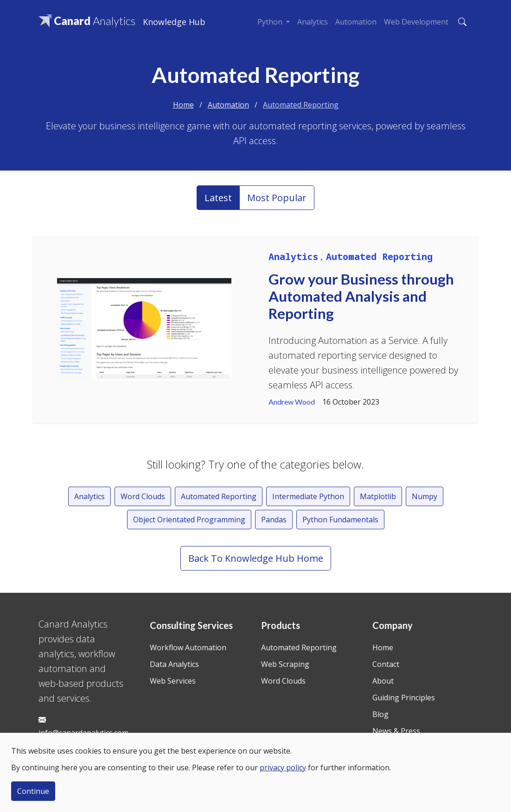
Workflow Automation (188, 647)
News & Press (396, 731)
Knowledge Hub (174, 22)
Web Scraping (285, 664)
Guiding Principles (404, 698)
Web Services (173, 681)
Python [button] (271, 22)
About (383, 681)
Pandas (274, 520)
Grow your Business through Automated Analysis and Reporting (361, 296)
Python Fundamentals (340, 520)
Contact (386, 664)
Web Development (416, 22)
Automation (356, 22)
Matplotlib (378, 496)
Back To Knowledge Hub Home (256, 558)
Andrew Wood (292, 402)
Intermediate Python (308, 496)
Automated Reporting (301, 105)
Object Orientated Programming (189, 520)
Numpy (425, 496)
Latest (218, 198)
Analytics (313, 22)
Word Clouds (143, 496)
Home (183, 105)
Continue (33, 791)
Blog (380, 714)
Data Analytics (174, 664)
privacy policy (283, 768)
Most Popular (277, 198)
